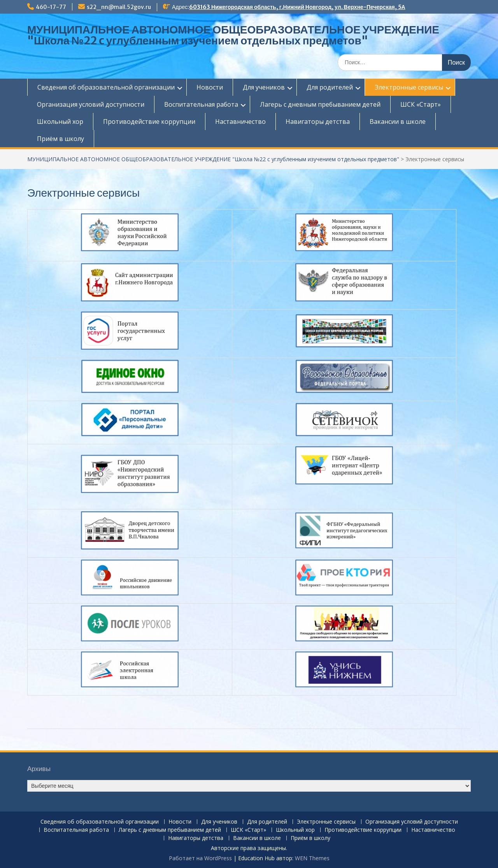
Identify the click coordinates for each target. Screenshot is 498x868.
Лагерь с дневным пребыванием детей (320, 104)
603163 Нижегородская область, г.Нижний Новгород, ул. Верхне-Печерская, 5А (297, 7)
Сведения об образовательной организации (106, 87)
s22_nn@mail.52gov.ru (119, 7)
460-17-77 (51, 7)
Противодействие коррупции (149, 121)
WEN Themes (312, 858)
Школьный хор (60, 121)
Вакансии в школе (398, 121)
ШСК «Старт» (421, 104)
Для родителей (330, 87)
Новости (210, 87)
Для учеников (264, 87)
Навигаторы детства (318, 121)
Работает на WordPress (200, 858)
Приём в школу (60, 139)
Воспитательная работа (201, 104)
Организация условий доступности (91, 104)
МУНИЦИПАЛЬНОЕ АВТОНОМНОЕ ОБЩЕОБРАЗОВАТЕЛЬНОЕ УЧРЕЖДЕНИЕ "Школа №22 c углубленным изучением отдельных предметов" (233, 35)
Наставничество (240, 121)
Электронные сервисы (409, 87)
